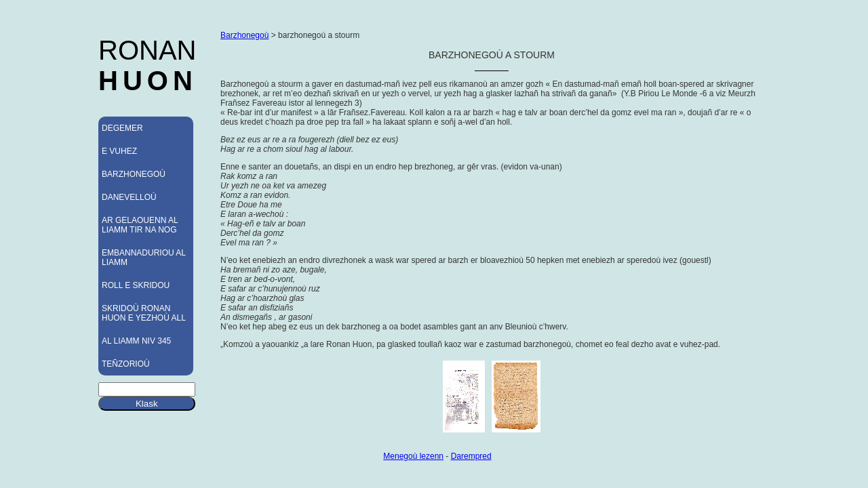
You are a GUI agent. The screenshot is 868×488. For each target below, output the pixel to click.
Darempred (471, 456)
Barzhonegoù (244, 35)
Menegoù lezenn (413, 456)
